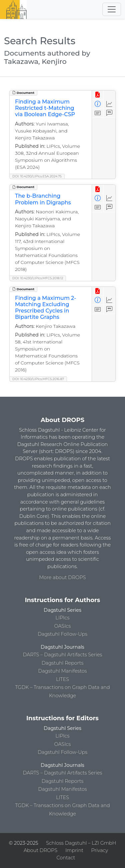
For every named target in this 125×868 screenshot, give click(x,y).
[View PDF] (98, 95)
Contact (66, 858)
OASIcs (63, 626)
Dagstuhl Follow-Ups (62, 634)
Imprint (74, 850)
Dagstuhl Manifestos (62, 671)
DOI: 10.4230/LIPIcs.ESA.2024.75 (37, 176)
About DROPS (40, 850)
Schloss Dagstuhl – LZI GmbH (81, 843)
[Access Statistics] (109, 104)
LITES (62, 679)
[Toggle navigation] (112, 9)
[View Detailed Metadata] (98, 104)
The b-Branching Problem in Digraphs (43, 199)
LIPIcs (63, 618)
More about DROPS (63, 577)
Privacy (100, 850)
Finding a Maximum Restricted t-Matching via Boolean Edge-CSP (45, 108)
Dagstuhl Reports (63, 663)
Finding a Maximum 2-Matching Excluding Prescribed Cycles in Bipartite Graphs (45, 308)
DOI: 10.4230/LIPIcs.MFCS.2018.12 (38, 278)
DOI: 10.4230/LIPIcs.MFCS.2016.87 (38, 379)
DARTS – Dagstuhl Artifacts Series (63, 655)
